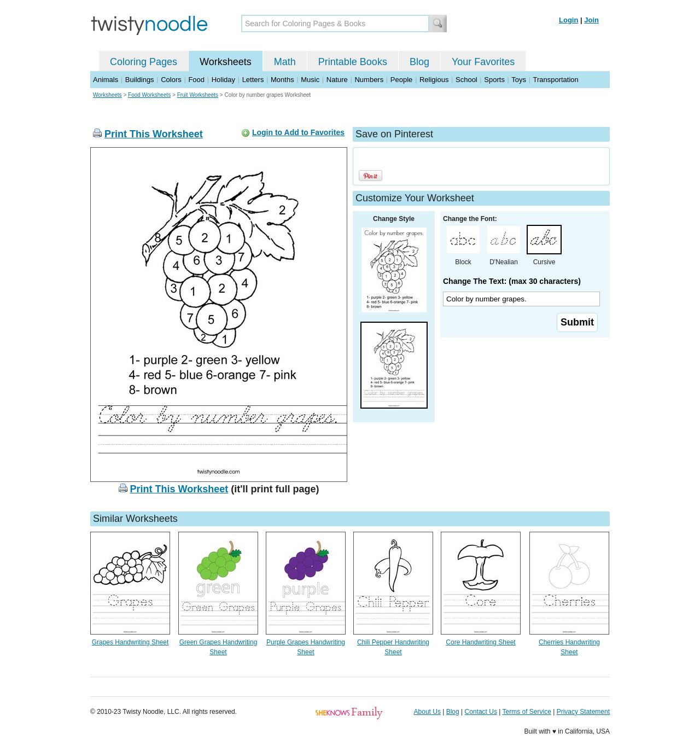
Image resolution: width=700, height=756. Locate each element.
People (401, 80)
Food (196, 80)
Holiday (223, 80)
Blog (419, 62)
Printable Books (353, 62)
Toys (519, 80)
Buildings (140, 80)
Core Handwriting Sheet (480, 642)
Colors (171, 80)
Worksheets (226, 62)
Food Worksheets (149, 95)
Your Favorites (483, 62)
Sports (494, 80)
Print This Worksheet (154, 134)
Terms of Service (526, 712)
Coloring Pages (144, 62)
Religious (434, 80)
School (466, 80)
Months (282, 80)
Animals (106, 80)
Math (285, 62)
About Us (427, 712)
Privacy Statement (583, 712)
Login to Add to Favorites (298, 132)
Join (591, 20)
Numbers (369, 80)
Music (310, 80)
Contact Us (481, 712)
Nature (337, 80)
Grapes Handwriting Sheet (130, 642)
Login (568, 20)
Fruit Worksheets (198, 95)
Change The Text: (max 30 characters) (512, 281)
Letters (253, 80)
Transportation (555, 80)
